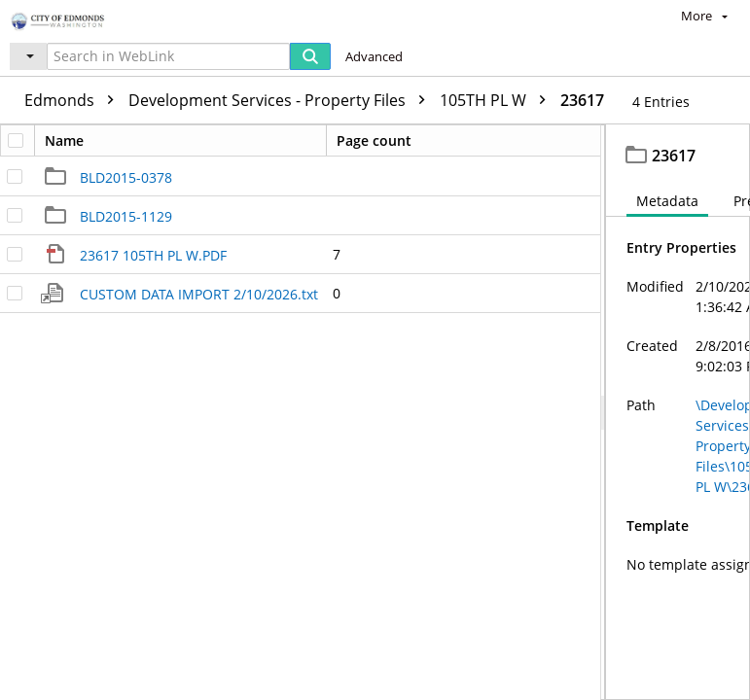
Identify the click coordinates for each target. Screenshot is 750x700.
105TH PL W (498, 100)
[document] (678, 412)
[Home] (83, 19)
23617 (582, 100)
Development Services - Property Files (282, 100)
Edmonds (74, 100)
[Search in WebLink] (168, 56)
